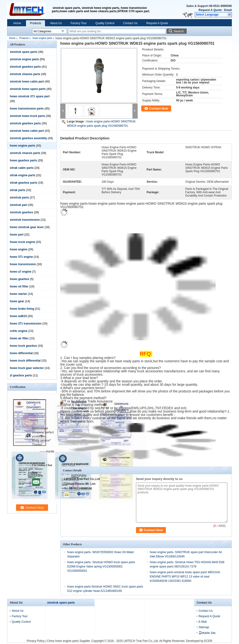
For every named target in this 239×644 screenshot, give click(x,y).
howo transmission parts (27, 109)
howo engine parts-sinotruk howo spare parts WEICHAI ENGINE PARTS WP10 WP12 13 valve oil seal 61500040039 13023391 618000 (185, 577)
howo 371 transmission (26, 324)
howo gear (17, 301)
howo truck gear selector (27, 368)
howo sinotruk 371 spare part (30, 96)
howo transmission (23, 264)
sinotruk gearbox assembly (28, 138)
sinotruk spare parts (24, 52)
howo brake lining (22, 309)
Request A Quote (210, 10)
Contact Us (130, 23)
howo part (17, 235)
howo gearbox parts (23, 160)
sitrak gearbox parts (24, 183)
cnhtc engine (19, 331)
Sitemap (204, 627)
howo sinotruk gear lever (27, 227)
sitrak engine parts (23, 175)
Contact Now (159, 108)
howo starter (18, 294)
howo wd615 (18, 316)
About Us (56, 23)
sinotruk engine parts (24, 59)
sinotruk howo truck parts (27, 116)
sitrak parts (18, 190)
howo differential (21, 353)
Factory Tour (79, 23)
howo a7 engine (21, 272)
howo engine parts (42, 38)
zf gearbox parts (21, 375)
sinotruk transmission (25, 220)
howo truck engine (22, 242)
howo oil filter (19, 286)
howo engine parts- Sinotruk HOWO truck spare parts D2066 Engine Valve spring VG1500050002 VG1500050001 (101, 567)
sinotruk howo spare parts (28, 89)
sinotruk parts (19, 198)
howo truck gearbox (23, 346)
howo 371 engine (21, 257)
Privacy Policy (36, 641)
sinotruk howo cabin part (27, 82)
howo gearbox (19, 279)
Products (35, 23)
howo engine (19, 249)
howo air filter (19, 338)
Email (228, 10)
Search (179, 31)
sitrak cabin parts (22, 168)
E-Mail (203, 622)
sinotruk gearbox (21, 212)
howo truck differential (25, 361)
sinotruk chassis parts (25, 74)
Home (17, 23)
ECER (208, 641)
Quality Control (105, 23)
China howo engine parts (63, 641)
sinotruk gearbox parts (25, 67)
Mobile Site (207, 633)
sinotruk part (19, 205)
